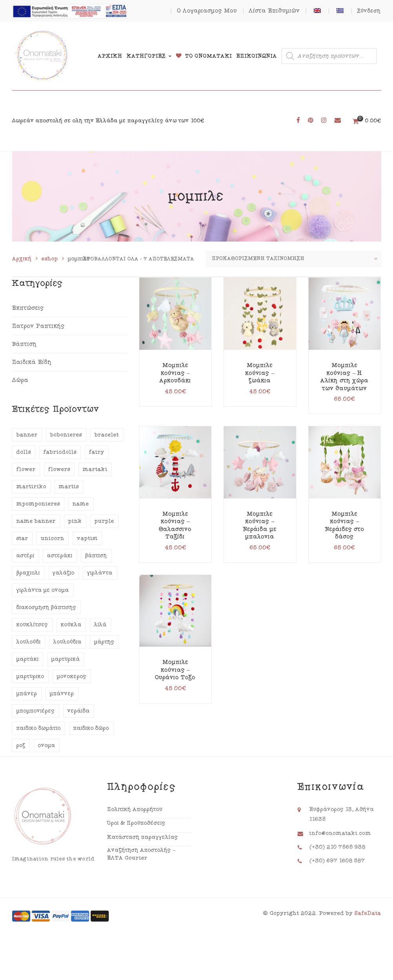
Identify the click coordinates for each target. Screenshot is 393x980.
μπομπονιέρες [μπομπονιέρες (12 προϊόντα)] (36, 711)
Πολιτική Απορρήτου (135, 809)
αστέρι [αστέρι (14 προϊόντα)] (26, 556)
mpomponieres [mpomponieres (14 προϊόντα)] (38, 504)
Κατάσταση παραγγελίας (143, 837)
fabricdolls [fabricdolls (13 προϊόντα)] (60, 452)
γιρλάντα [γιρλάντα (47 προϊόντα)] (100, 573)
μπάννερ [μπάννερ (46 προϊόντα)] (62, 694)
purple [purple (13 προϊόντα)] (104, 521)
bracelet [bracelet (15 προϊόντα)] (107, 435)
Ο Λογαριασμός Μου (207, 11)
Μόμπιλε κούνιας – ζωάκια (260, 373)
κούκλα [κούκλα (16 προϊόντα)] (71, 625)
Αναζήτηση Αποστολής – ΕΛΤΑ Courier (141, 854)
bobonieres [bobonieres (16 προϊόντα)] (66, 435)
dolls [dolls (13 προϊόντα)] (24, 452)
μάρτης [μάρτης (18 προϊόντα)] (104, 642)
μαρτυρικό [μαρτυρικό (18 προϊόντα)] (30, 676)
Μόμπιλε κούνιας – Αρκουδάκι (175, 373)
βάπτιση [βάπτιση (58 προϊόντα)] (96, 556)
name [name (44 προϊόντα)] (81, 504)
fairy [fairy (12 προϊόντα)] (97, 452)
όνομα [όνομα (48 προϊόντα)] (47, 745)
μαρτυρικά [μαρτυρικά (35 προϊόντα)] (66, 659)
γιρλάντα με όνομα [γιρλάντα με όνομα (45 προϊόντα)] (43, 590)
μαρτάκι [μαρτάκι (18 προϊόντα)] (28, 659)
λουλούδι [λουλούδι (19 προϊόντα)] (29, 642)
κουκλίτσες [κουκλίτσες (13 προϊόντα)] (32, 625)
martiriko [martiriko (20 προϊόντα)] (31, 487)
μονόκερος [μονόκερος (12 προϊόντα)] (72, 676)
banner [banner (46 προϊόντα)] (27, 435)
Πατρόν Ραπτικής (38, 326)
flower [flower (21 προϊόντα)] (26, 469)
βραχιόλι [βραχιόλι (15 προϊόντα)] (28, 573)
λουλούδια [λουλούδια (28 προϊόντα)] (68, 642)
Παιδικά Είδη (32, 362)
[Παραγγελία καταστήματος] (294, 259)
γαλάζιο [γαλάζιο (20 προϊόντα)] (64, 573)
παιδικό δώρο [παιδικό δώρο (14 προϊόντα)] (91, 728)
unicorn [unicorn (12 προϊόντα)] (53, 538)
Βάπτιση (25, 344)
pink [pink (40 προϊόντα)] (75, 521)
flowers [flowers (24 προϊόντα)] (59, 469)
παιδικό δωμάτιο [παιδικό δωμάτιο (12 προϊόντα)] (39, 728)
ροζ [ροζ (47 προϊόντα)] (21, 745)
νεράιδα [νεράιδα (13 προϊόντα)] (79, 711)
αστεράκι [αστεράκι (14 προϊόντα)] (60, 556)
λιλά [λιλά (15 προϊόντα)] (101, 625)
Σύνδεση (369, 11)
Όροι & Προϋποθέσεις (136, 823)
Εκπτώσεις (28, 308)
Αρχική (22, 259)
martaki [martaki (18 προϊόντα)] (95, 469)
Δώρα (20, 380)
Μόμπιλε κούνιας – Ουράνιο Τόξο (175, 670)
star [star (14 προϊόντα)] (22, 538)
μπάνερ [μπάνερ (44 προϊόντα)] (27, 694)
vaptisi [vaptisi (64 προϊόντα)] (87, 538)
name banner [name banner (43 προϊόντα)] (36, 521)
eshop (50, 259)
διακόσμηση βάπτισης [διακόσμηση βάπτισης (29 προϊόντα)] (47, 607)
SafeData (368, 913)
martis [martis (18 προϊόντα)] (69, 487)
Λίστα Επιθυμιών (274, 11)
